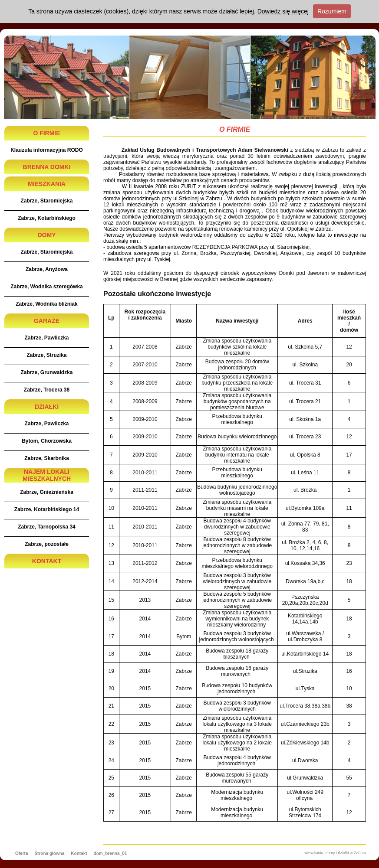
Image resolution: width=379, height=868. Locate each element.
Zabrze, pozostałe (47, 544)
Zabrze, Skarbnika (47, 458)
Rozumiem (332, 11)
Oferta (21, 853)
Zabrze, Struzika (46, 355)
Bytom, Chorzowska (47, 441)
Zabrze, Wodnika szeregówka (47, 287)
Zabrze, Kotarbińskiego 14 (47, 509)
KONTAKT (47, 561)
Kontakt (79, 853)
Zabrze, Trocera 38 (47, 390)
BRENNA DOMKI (47, 167)
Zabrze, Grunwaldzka (46, 372)
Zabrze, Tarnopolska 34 (47, 527)
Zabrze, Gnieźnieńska (47, 492)
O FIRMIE (46, 133)
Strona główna (49, 853)
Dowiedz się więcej (283, 11)
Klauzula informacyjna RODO (47, 150)
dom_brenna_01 (110, 853)
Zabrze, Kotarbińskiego (47, 218)
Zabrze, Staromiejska (46, 201)
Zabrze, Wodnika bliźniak (46, 304)
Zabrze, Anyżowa (47, 269)
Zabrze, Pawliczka (46, 338)
